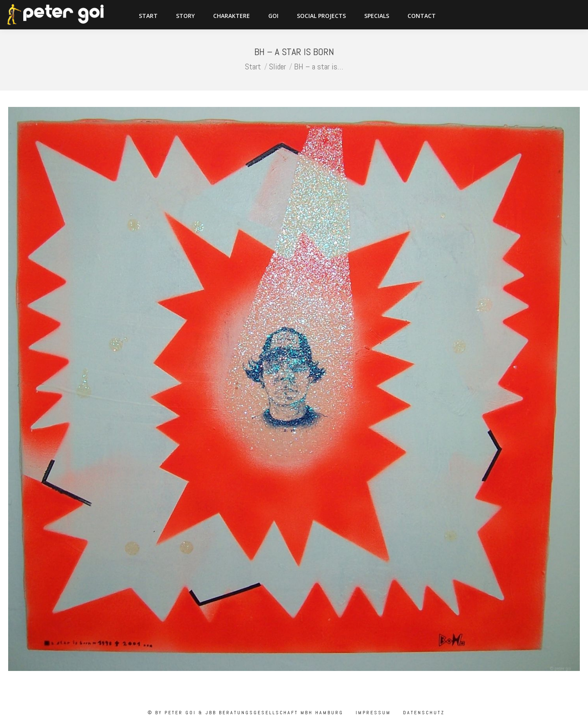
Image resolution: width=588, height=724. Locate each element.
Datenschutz (423, 713)
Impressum (372, 713)
